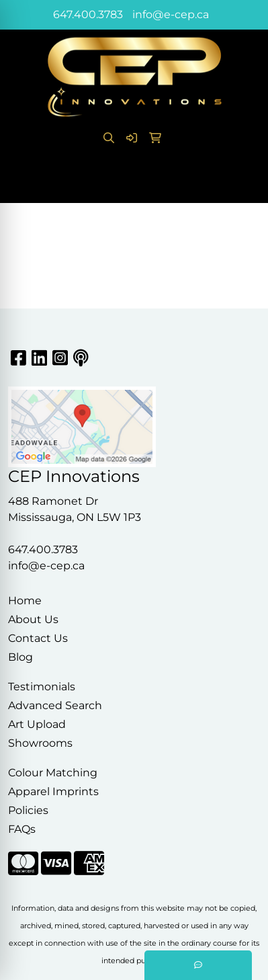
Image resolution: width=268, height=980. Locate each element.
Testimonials (42, 687)
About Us (33, 619)
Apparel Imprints (53, 791)
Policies (28, 810)
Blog (20, 657)
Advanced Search (55, 705)
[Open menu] (241, 183)
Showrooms (40, 743)
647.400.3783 (88, 14)
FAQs (22, 829)
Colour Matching (53, 773)
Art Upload (37, 724)
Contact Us (38, 638)
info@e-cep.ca (171, 14)
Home (25, 601)
